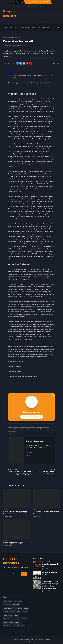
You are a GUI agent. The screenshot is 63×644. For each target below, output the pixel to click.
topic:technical (8, 615)
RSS (18, 6)
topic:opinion (8, 626)
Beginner (24, 619)
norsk (11, 429)
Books (44, 28)
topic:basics (12, 433)
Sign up (29, 6)
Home (6, 28)
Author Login (43, 6)
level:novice (24, 429)
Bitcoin (18, 619)
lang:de (18, 612)
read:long (18, 622)
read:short (32, 429)
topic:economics (8, 622)
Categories (26, 28)
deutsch (25, 612)
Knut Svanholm (18, 75)
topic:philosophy (8, 608)
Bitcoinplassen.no (13, 46)
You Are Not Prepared (14, 78)
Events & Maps (36, 28)
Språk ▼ (10, 73)
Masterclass (51, 28)
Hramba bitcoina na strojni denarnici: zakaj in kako (51, 564)
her (51, 83)
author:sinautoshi (9, 619)
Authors (23, 6)
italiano (12, 612)
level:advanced (8, 601)
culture (26, 608)
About (11, 28)
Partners (35, 6)
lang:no (16, 429)
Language (18, 28)
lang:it (6, 612)
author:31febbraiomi (19, 626)
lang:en (16, 615)
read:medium (18, 601)
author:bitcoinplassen (42, 429)
